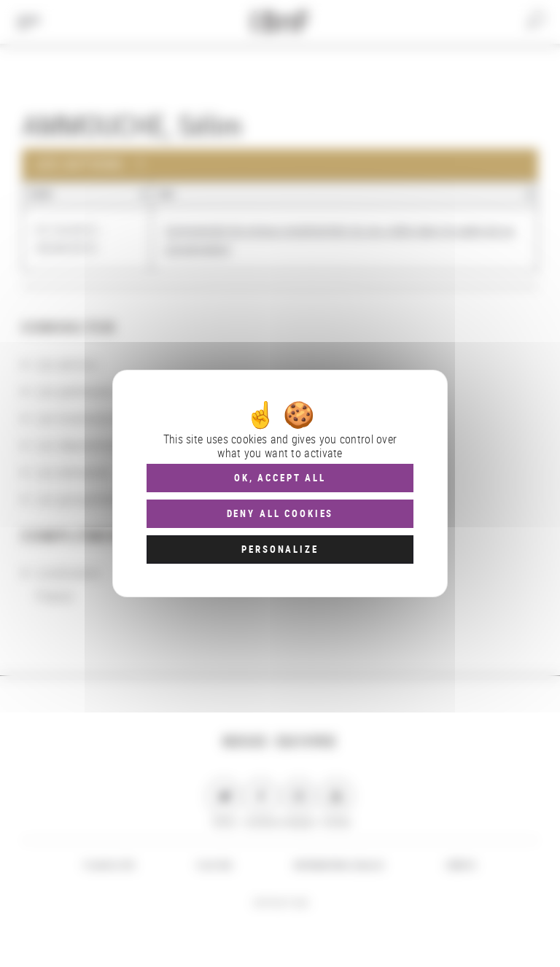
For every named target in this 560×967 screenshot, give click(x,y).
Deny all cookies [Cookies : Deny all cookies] (280, 513)
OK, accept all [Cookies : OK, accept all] (280, 478)
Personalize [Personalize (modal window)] (280, 549)
